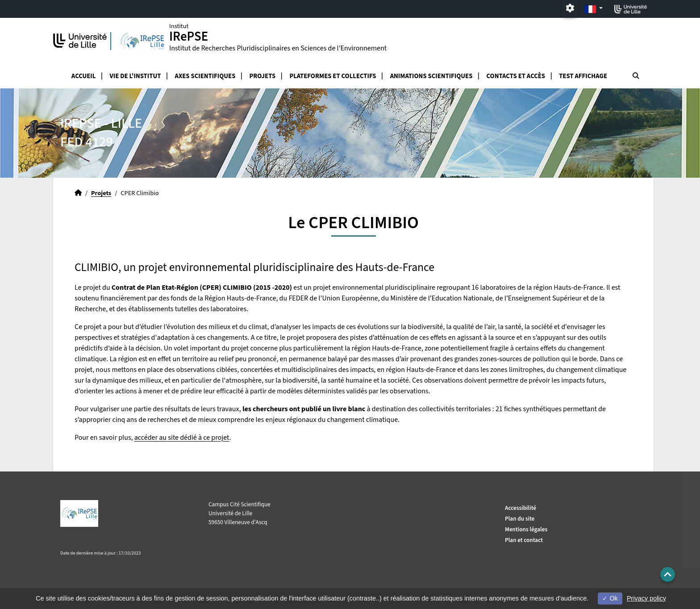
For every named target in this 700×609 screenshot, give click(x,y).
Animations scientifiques (431, 76)
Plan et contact (524, 540)
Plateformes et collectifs (333, 76)
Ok (610, 598)
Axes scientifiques (205, 76)
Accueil (84, 76)
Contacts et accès (516, 76)
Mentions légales (526, 529)
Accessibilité (521, 508)
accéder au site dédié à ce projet (182, 438)
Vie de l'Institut (135, 76)
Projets (263, 76)
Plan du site (520, 519)
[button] (668, 574)
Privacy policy (646, 598)
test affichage (583, 76)
